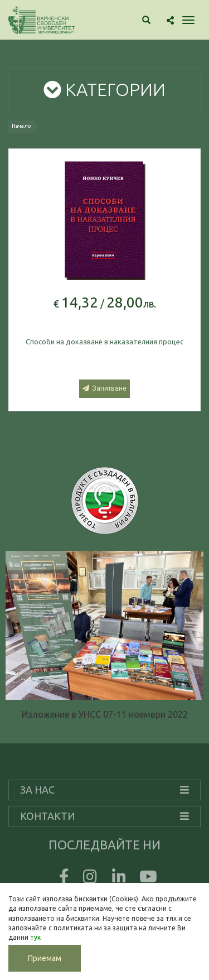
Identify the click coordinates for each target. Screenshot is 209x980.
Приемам (45, 958)
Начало (21, 126)
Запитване (104, 388)
